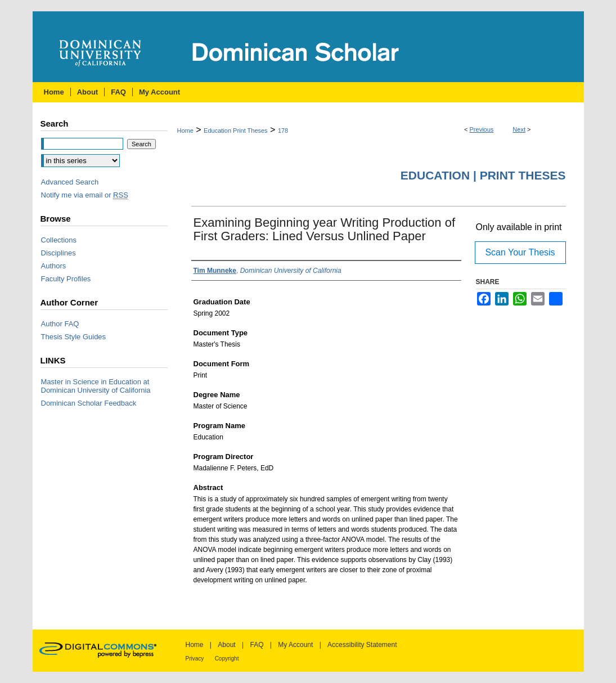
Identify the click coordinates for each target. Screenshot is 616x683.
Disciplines (59, 253)
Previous (482, 129)
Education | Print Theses (483, 175)
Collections (59, 240)
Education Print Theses (236, 131)
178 (283, 131)
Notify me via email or (85, 195)
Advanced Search (70, 182)
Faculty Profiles (66, 279)
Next (519, 129)
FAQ (257, 645)
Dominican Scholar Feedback (89, 403)
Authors (54, 266)
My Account (295, 645)
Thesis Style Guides (74, 337)
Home (185, 131)
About (226, 645)
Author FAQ (60, 324)
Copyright (227, 659)
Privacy (195, 659)
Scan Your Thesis (520, 252)
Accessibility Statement (362, 645)
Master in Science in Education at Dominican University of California (96, 386)
